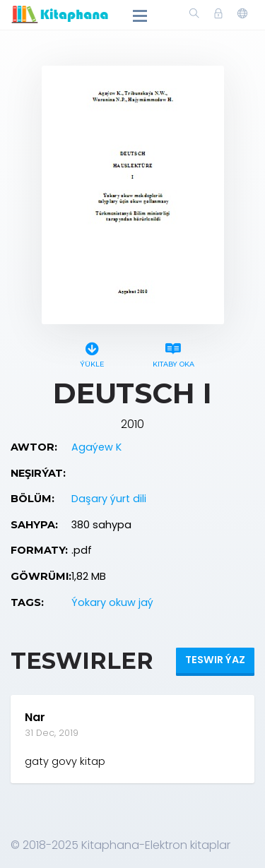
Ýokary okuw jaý (112, 602)
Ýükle (92, 353)
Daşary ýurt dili (109, 499)
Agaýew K (96, 447)
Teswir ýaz (215, 660)
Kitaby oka (173, 353)
